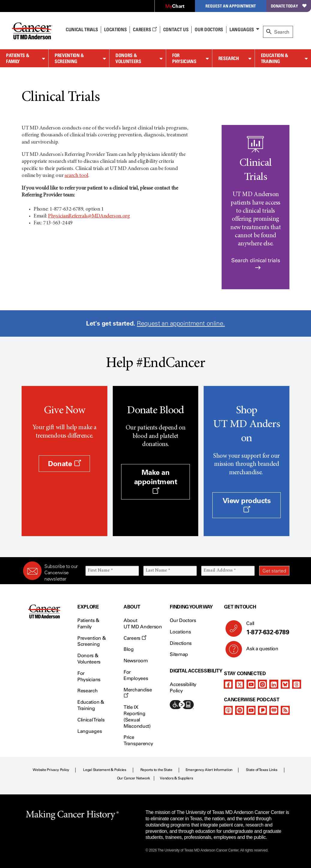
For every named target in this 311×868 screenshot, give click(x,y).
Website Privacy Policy (51, 770)
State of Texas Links (262, 770)
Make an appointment (156, 481)
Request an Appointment (231, 6)
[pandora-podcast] (262, 710)
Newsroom (136, 661)
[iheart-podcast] (274, 710)
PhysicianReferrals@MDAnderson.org (89, 216)
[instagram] (262, 684)
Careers (145, 29)
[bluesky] (285, 684)
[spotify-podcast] (240, 710)
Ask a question (259, 651)
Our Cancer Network (134, 778)
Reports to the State (156, 770)
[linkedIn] (274, 684)
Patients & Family (18, 58)
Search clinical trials (256, 264)
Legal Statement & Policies (105, 770)
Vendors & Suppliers (176, 778)
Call (265, 628)
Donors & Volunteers (128, 58)
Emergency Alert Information (209, 770)
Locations (180, 632)
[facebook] (228, 684)
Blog (129, 649)
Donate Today (289, 6)
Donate (64, 464)
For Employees (136, 675)
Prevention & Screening (69, 58)
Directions (181, 643)
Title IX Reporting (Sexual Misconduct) (137, 716)
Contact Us (176, 29)
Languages (242, 29)
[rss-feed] (285, 710)
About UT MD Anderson (143, 624)
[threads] (297, 684)
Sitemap (179, 654)
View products (247, 505)
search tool (76, 176)
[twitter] (240, 684)
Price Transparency (138, 740)
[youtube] (251, 684)
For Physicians (184, 58)
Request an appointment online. (181, 323)
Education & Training (275, 58)
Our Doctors (209, 29)
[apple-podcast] (228, 710)
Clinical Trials (82, 29)
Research (229, 58)
